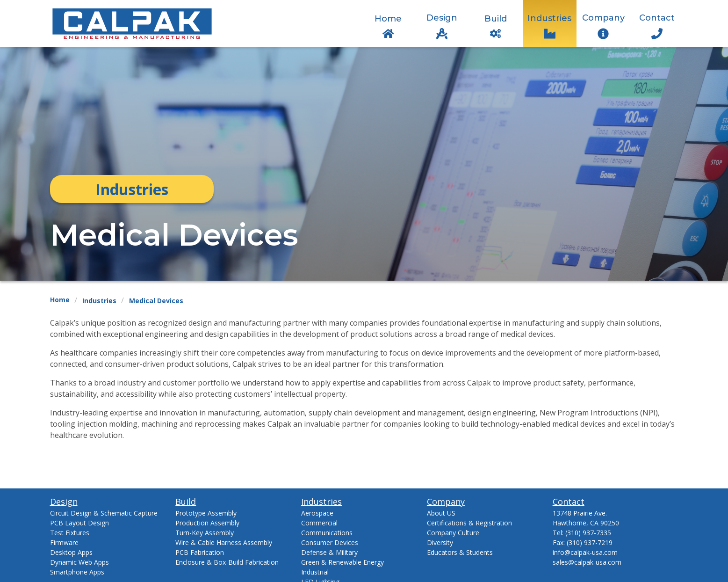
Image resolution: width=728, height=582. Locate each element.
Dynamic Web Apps (79, 562)
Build (496, 19)
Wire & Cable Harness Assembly (224, 542)
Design (442, 18)
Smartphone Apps (77, 572)
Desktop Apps (71, 552)
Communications (327, 533)
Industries (549, 18)
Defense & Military (329, 552)
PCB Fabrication (200, 552)
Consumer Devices (330, 542)
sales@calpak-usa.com (587, 562)
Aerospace (317, 513)
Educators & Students (460, 552)
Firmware (64, 542)
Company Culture (453, 533)
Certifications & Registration (469, 523)
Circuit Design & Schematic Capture (104, 513)
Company (603, 18)
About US (441, 513)
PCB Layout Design (79, 523)
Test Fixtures (70, 533)
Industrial (315, 572)
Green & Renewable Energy (342, 562)
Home (388, 19)
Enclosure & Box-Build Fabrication (227, 562)
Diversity (440, 542)
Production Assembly (207, 523)
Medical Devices (156, 301)
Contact (657, 18)
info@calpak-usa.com (585, 552)
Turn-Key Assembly (205, 533)
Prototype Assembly (206, 513)
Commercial (319, 523)
